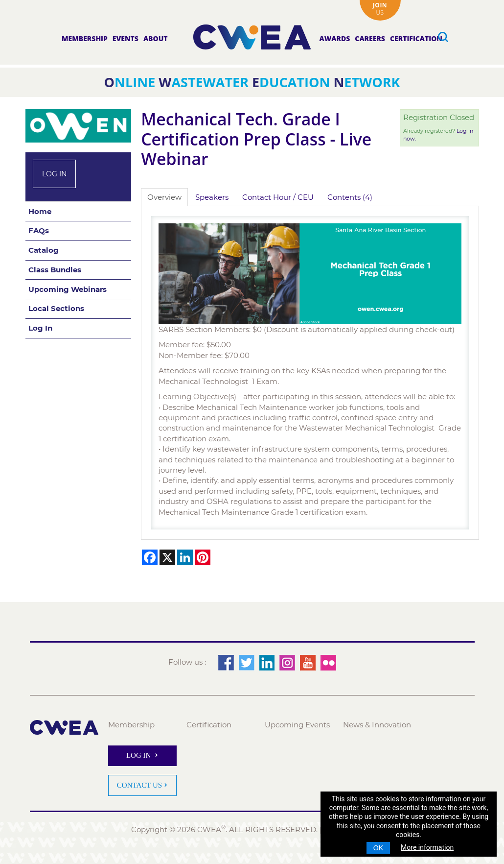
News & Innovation (377, 725)
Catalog (44, 250)
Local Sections (56, 308)
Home (40, 211)
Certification (416, 38)
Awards (335, 38)
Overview (164, 197)
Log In (54, 174)
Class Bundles (55, 270)
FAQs (39, 230)
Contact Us (139, 785)
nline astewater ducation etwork (252, 82)
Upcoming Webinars (68, 289)
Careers (370, 38)
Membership (85, 38)
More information (427, 847)
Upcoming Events (297, 725)
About (156, 38)
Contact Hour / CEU (278, 197)
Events (126, 38)
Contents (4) (350, 197)
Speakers (212, 197)
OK (378, 848)
